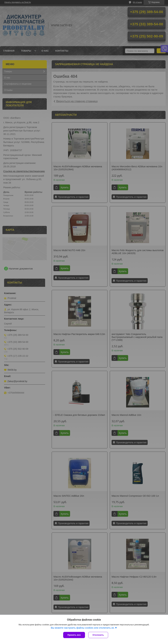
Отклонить (98, 635)
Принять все (74, 635)
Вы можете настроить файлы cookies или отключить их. (83, 628)
